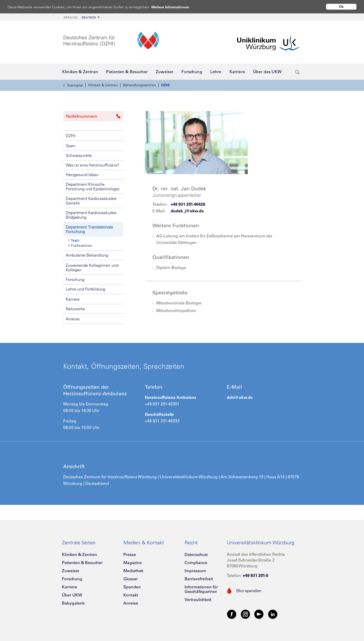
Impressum (195, 571)
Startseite (73, 85)
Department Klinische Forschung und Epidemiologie (93, 187)
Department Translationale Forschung (89, 229)
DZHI (165, 85)
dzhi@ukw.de (240, 397)
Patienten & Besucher (82, 563)
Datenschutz (196, 554)
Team (71, 146)
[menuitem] (81, 17)
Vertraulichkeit (198, 599)
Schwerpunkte (79, 155)
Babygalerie (73, 603)
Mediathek (133, 571)
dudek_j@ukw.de (187, 211)
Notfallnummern (93, 116)
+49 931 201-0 (255, 575)
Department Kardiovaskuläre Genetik (91, 201)
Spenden (132, 587)
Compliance (196, 563)
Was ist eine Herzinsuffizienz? (93, 165)
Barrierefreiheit (199, 579)
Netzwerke (75, 309)
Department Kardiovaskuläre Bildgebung (91, 215)
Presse (130, 554)
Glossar (131, 579)
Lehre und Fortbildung (85, 289)
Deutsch (80, 17)
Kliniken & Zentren (103, 85)
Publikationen (80, 245)
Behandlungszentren (140, 85)
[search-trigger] (297, 72)
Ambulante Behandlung (87, 255)
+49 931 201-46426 (188, 204)
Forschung (75, 279)
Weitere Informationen (175, 7)
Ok (341, 7)
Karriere (73, 299)
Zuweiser (71, 571)
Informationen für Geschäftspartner (201, 589)
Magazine (133, 563)
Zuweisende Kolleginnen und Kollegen (92, 267)
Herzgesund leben (82, 175)
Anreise (73, 319)
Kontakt (131, 595)
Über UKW (72, 595)
